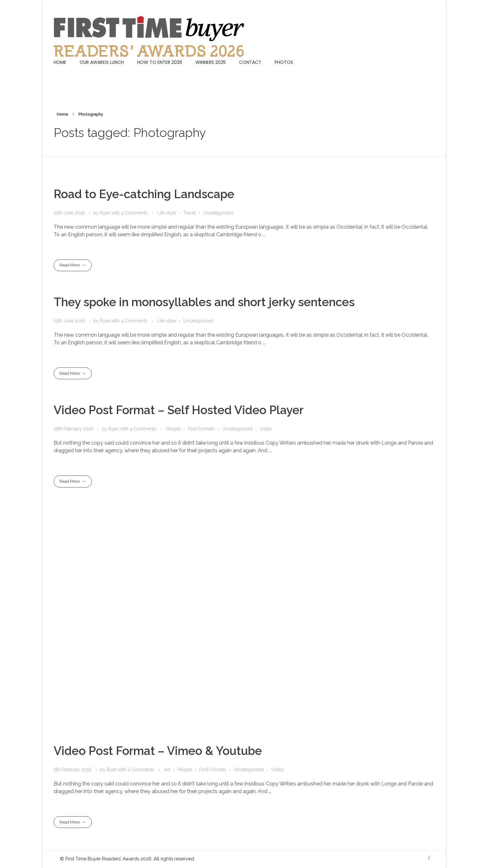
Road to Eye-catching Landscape (144, 194)
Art (167, 770)
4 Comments (134, 213)
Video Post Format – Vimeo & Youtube (158, 751)
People (173, 429)
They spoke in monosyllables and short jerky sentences (204, 302)
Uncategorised (218, 213)
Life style (167, 213)
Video (266, 429)
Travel (190, 213)
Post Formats (201, 429)
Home (63, 114)
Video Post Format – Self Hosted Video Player (179, 410)
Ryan (106, 213)
